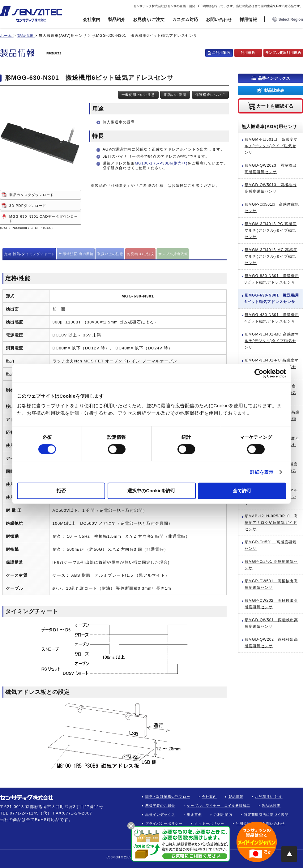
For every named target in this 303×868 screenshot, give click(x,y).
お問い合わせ (219, 19)
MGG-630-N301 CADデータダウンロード (44, 219)
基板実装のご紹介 (160, 806)
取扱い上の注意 (110, 254)
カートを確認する (275, 106)
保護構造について (210, 95)
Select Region (288, 20)
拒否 (61, 491)
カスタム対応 (185, 19)
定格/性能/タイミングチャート (30, 254)
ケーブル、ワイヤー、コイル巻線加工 (218, 806)
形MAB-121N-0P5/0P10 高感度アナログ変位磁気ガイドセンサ (271, 523)
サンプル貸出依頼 (173, 254)
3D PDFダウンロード (28, 206)
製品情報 (236, 797)
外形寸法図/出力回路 (76, 254)
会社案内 (92, 19)
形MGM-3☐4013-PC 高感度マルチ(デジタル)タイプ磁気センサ (271, 230)
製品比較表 (274, 90)
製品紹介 (117, 19)
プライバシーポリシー (164, 823)
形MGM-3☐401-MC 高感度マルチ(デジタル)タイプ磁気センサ (272, 341)
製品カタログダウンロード (32, 195)
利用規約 (248, 53)
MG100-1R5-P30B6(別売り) (161, 163)
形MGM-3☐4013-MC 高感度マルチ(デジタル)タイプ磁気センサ (271, 256)
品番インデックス (274, 78)
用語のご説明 (175, 95)
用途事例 (194, 815)
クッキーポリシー (209, 823)
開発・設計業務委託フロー (168, 797)
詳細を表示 (262, 472)
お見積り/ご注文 (149, 19)
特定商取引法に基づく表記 (266, 815)
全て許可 (242, 491)
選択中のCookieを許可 (151, 491)
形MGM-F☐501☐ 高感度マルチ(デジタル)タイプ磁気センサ (271, 146)
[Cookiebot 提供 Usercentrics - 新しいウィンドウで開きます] (259, 373)
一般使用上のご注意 (138, 95)
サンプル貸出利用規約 (283, 53)
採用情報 (248, 19)
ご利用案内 (221, 53)
